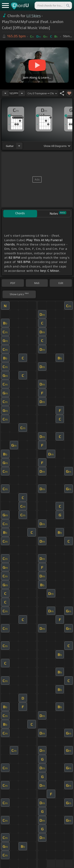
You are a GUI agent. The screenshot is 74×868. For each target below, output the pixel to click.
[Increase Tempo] (22, 93)
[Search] (68, 5)
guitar (10, 146)
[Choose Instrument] (19, 146)
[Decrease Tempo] (5, 93)
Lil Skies (34, 16)
